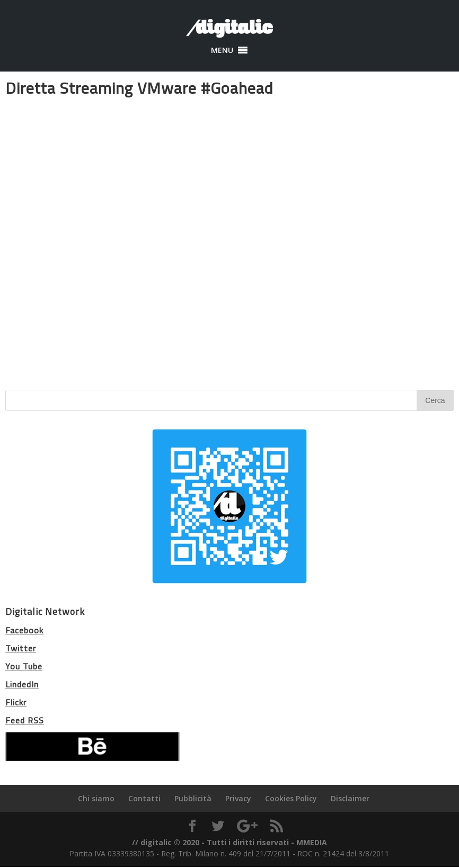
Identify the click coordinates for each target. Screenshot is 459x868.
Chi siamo (96, 798)
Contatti (144, 798)
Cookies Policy (291, 798)
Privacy (238, 798)
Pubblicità (193, 798)
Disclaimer (350, 798)
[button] (222, 50)
